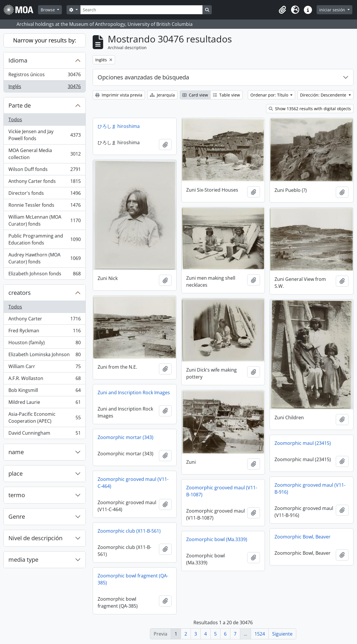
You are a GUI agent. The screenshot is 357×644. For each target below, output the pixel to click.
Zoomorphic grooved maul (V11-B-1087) (222, 491)
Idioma (18, 60)
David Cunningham (44, 434)
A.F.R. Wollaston (44, 380)
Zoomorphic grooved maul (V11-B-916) (310, 488)
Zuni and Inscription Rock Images (134, 393)
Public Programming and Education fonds (44, 239)
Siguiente (282, 634)
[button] (282, 10)
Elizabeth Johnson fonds (44, 275)
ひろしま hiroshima (119, 126)
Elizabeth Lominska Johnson (44, 356)
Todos (15, 119)
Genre (17, 517)
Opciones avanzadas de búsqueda (143, 77)
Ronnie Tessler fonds (44, 206)
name (16, 452)
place (16, 473)
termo (17, 495)
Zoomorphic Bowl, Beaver (303, 537)
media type (23, 560)
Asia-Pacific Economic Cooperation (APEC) (44, 418)
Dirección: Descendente (324, 95)
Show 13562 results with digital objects (310, 109)
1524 (260, 634)
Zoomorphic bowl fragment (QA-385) (133, 579)
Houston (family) (44, 344)
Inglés (44, 88)
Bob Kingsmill (44, 391)
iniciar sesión (333, 10)
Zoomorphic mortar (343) (125, 437)
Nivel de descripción (35, 538)
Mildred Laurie (44, 403)
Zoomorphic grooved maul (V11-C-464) (133, 483)
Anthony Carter (44, 320)
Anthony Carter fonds (44, 182)
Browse (48, 10)
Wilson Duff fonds (44, 171)
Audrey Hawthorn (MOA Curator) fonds (44, 258)
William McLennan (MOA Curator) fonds (44, 220)
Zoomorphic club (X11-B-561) (129, 531)
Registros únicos (44, 76)
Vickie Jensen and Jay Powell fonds (44, 135)
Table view (226, 95)
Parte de (20, 105)
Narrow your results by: (45, 40)
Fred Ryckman (44, 332)
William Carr (44, 368)
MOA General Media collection (44, 154)
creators (20, 293)
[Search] (141, 10)
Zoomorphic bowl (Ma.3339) (217, 539)
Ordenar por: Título (270, 95)
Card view (195, 95)
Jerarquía (162, 95)
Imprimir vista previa (119, 95)
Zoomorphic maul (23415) (303, 443)
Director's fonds (44, 194)
